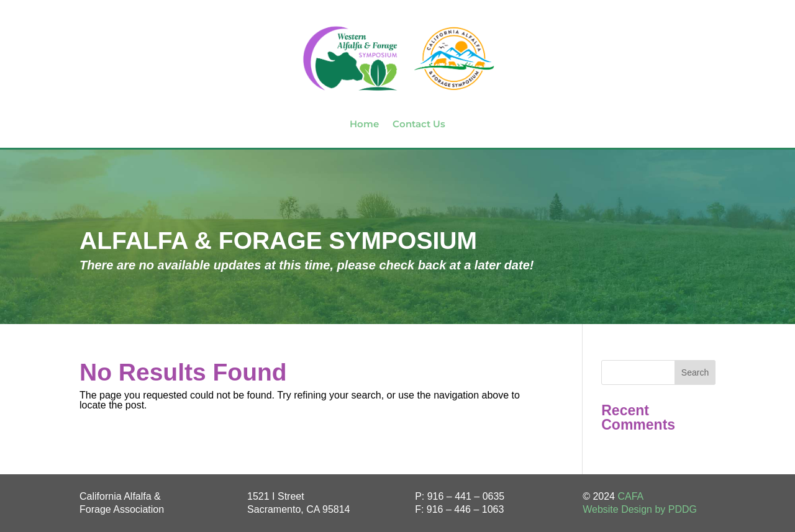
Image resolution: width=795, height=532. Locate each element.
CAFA (630, 496)
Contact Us (419, 124)
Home (364, 124)
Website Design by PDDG (640, 509)
